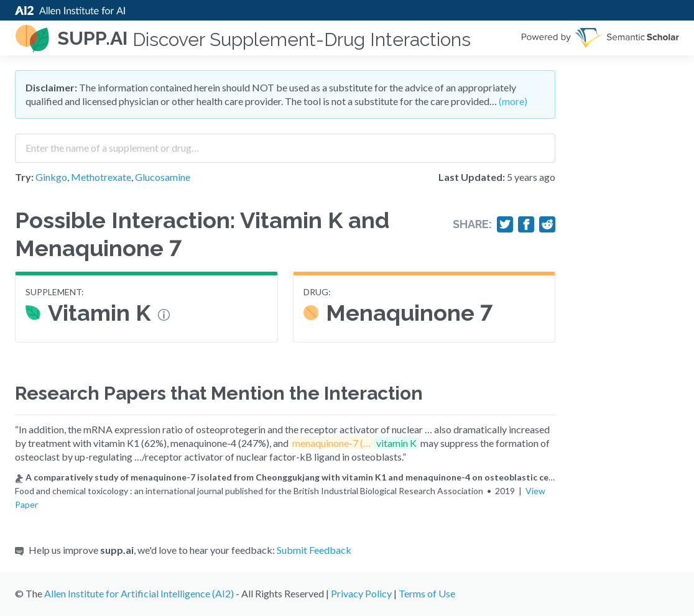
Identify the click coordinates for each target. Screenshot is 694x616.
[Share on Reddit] (547, 224)
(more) (513, 101)
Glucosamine (163, 177)
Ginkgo (51, 177)
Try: (24, 177)
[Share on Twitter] (505, 224)
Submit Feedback (314, 550)
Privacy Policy (361, 593)
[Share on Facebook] (526, 224)
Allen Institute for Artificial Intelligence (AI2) (139, 593)
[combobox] (285, 144)
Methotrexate (101, 177)
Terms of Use (427, 593)
